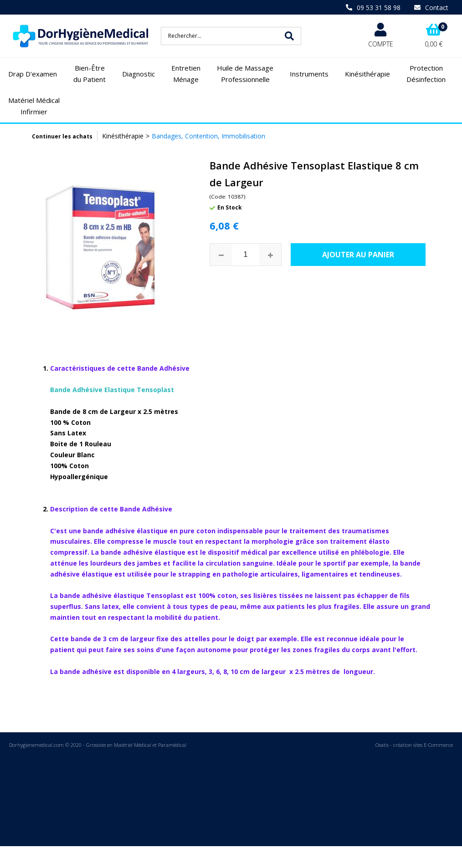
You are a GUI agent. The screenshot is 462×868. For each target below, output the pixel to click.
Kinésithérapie (367, 74)
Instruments (309, 74)
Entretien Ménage (186, 74)
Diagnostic (139, 74)
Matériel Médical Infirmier (34, 106)
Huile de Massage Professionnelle (245, 74)
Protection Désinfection (426, 74)
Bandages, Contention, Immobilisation (208, 136)
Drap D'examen (33, 74)
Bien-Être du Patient (90, 74)
